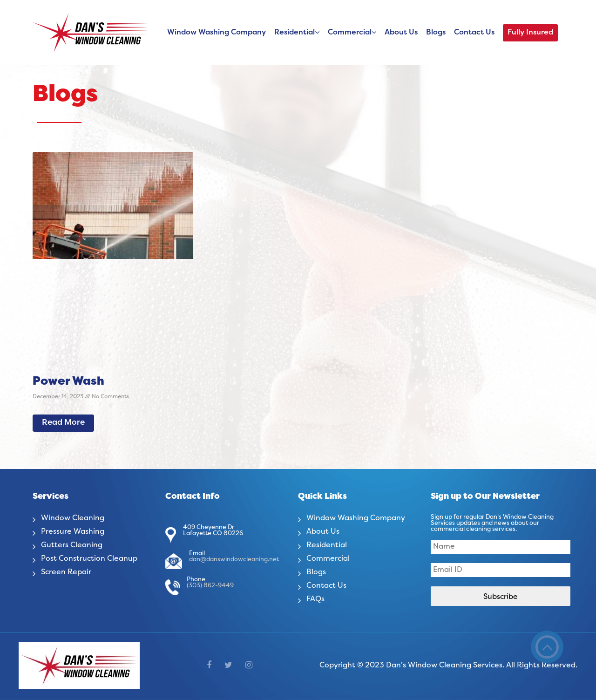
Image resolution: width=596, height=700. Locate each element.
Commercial (350, 33)
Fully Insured (530, 33)
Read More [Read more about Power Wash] (63, 423)
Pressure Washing (73, 532)
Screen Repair (66, 572)
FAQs (315, 599)
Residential (295, 33)
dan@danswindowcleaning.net (234, 560)
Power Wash (68, 382)
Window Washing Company (217, 33)
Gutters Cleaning (72, 545)
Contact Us (474, 33)
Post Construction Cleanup (89, 559)
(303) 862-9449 (210, 586)
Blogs (436, 33)
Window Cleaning (73, 518)
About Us (401, 33)
